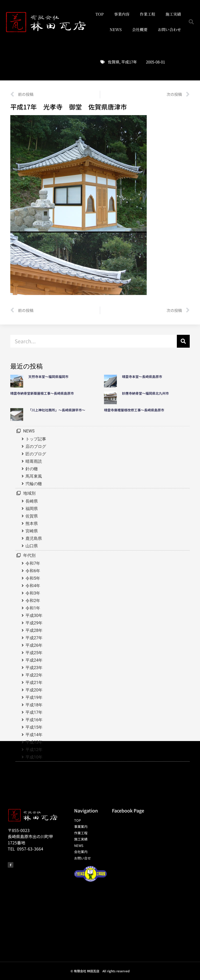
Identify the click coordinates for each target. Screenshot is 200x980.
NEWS (116, 29)
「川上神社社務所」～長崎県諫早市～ (57, 410)
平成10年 (34, 757)
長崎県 (32, 501)
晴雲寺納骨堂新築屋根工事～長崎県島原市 (42, 393)
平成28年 (34, 630)
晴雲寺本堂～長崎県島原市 (142, 377)
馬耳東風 (34, 476)
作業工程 (147, 14)
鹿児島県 (34, 538)
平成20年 (34, 690)
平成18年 (34, 705)
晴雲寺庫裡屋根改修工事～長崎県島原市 (134, 410)
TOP (100, 14)
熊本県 (32, 524)
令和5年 (33, 578)
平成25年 (34, 653)
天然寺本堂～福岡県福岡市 (48, 377)
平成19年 (34, 697)
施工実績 (173, 14)
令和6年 (33, 571)
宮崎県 (32, 531)
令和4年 (33, 586)
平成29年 (34, 623)
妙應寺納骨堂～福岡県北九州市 (147, 393)
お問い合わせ (169, 29)
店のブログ (36, 446)
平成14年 (34, 735)
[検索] (183, 341)
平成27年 (34, 638)
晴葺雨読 (34, 461)
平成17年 (129, 62)
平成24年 (34, 660)
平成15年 (34, 727)
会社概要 (140, 29)
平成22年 (34, 675)
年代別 (29, 555)
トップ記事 (36, 439)
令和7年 (33, 563)
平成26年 (34, 645)
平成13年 (34, 742)
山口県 (32, 546)
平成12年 (34, 750)
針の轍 (32, 469)
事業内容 (122, 14)
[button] (191, 22)
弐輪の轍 (34, 484)
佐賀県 (114, 62)
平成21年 (34, 683)
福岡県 (32, 509)
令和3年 (33, 593)
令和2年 (33, 601)
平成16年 (34, 720)
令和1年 (33, 608)
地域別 (29, 493)
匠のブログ (36, 454)
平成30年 (34, 616)
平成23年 (34, 668)
